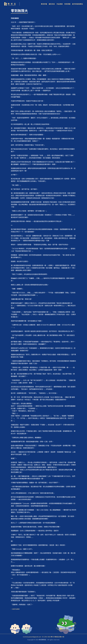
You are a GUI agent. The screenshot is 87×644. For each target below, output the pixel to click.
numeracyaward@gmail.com (32, 637)
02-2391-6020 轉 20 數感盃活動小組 (53, 637)
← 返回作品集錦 (15, 609)
